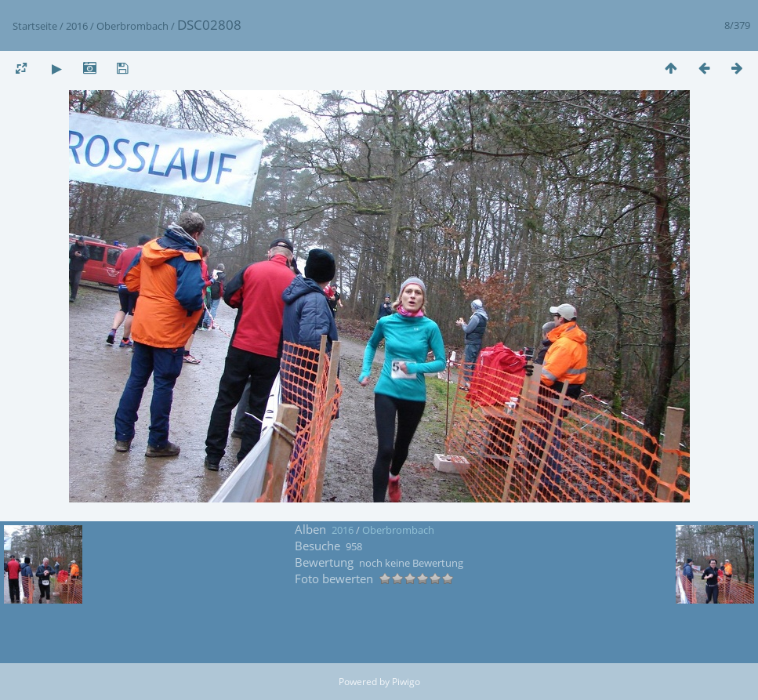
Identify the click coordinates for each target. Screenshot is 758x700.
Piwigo (406, 682)
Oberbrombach (132, 26)
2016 (77, 26)
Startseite (35, 26)
